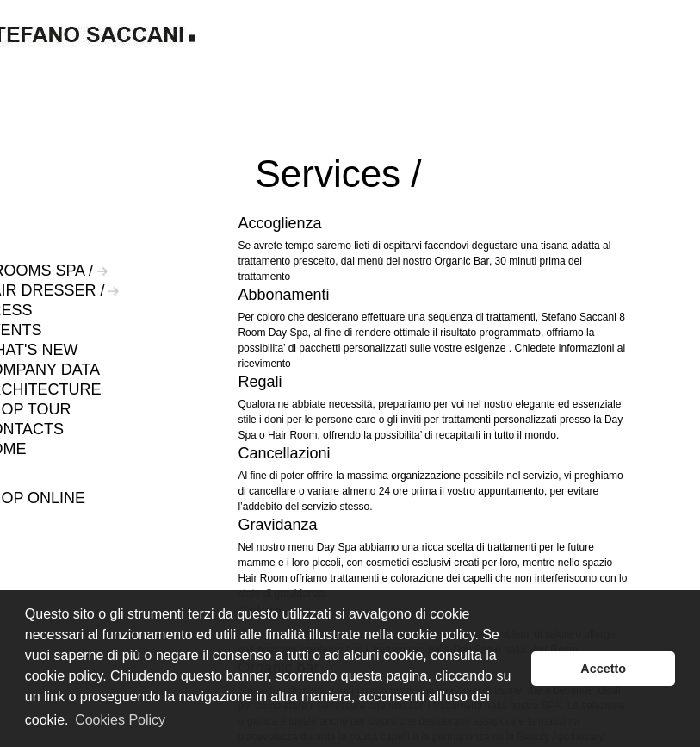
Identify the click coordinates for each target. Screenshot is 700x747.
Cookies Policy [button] (120, 720)
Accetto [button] (603, 669)
